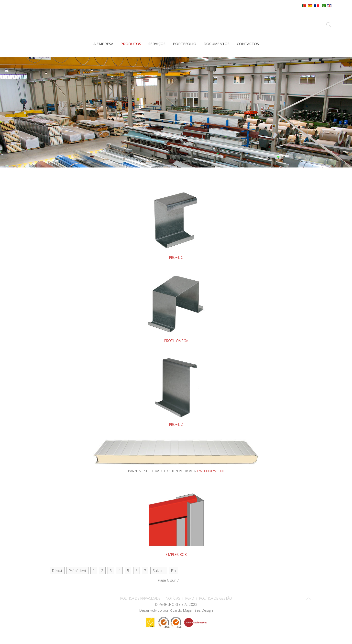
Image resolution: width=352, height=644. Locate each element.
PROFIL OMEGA (176, 341)
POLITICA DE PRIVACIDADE (140, 598)
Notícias (173, 598)
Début (57, 571)
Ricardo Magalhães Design (191, 610)
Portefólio (185, 44)
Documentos (217, 44)
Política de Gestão (216, 598)
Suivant (159, 571)
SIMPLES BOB (176, 555)
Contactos (248, 44)
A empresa (103, 44)
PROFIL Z (176, 424)
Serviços (157, 44)
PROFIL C (176, 257)
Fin (173, 571)
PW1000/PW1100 (211, 471)
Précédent (77, 571)
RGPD (190, 598)
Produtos (131, 44)
